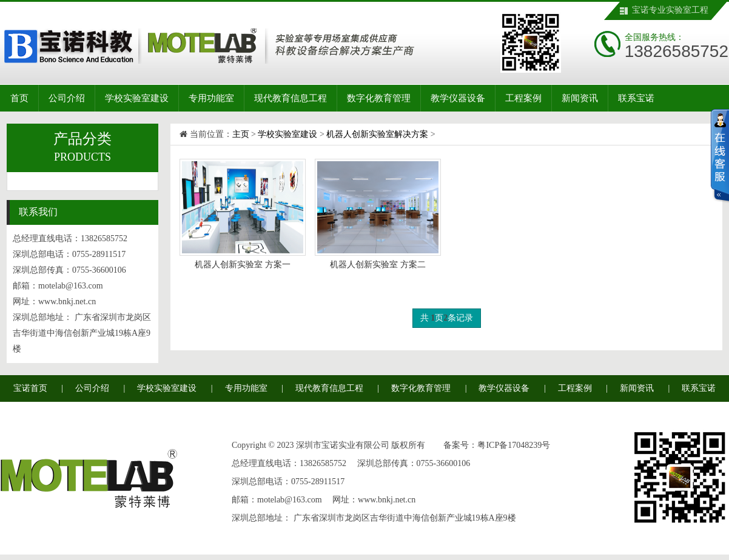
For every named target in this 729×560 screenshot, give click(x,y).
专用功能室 (211, 98)
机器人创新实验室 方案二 (378, 265)
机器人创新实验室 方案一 (243, 265)
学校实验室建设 (137, 98)
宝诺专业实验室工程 (670, 10)
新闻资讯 (580, 98)
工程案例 (523, 98)
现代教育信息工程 (291, 98)
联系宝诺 (636, 98)
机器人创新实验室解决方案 (377, 134)
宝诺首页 (30, 388)
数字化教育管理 (379, 98)
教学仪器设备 (458, 98)
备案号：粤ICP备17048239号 (497, 445)
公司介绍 (67, 98)
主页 (241, 134)
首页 (19, 98)
